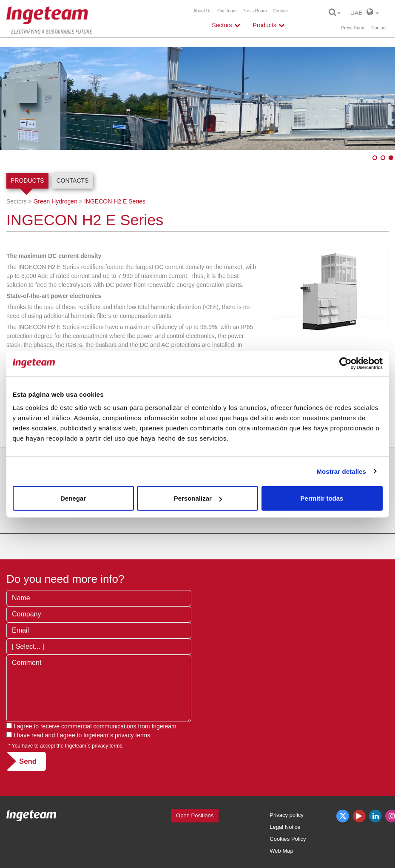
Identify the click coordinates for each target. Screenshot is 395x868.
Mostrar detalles (341, 471)
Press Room (254, 11)
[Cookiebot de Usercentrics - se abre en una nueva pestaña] (345, 363)
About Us (203, 11)
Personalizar (198, 498)
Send (28, 761)
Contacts (72, 180)
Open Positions (195, 815)
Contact (280, 11)
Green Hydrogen (55, 201)
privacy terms (132, 735)
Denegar (73, 498)
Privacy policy (286, 815)
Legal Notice (285, 827)
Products (27, 180)
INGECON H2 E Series (115, 201)
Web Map (281, 851)
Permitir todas (322, 498)
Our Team (227, 11)
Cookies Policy (288, 839)
